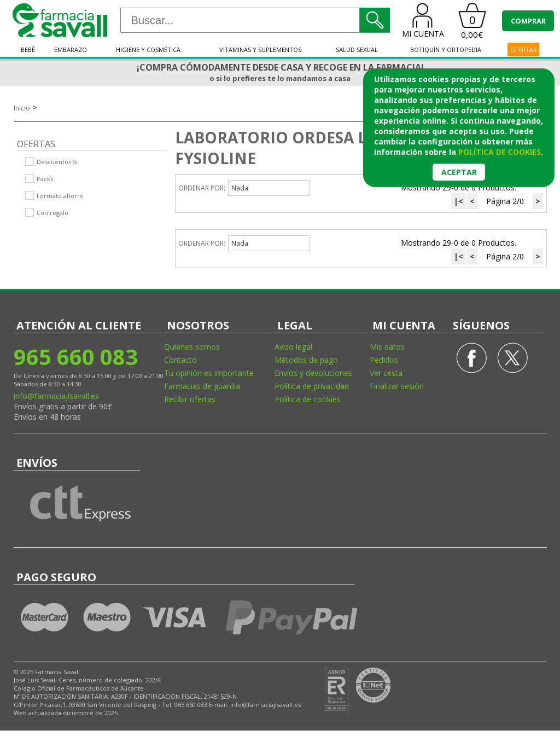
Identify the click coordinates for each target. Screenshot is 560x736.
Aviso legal (293, 347)
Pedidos (384, 360)
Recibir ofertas (190, 399)
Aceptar (459, 172)
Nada (240, 188)
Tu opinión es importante (209, 373)
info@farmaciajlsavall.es (56, 396)
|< (459, 201)
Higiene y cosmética (148, 50)
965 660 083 (76, 357)
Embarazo (71, 50)
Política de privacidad (312, 386)
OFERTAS (523, 50)
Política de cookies (308, 399)
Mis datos (387, 347)
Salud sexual (357, 50)
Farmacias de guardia (202, 386)
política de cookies (500, 152)
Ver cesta (386, 373)
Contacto (180, 360)
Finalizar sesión (397, 386)
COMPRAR (528, 21)
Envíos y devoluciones (313, 373)
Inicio (22, 108)
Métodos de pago (306, 360)
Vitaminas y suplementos (260, 50)
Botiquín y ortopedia (446, 50)
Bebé (28, 50)
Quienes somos (192, 347)
